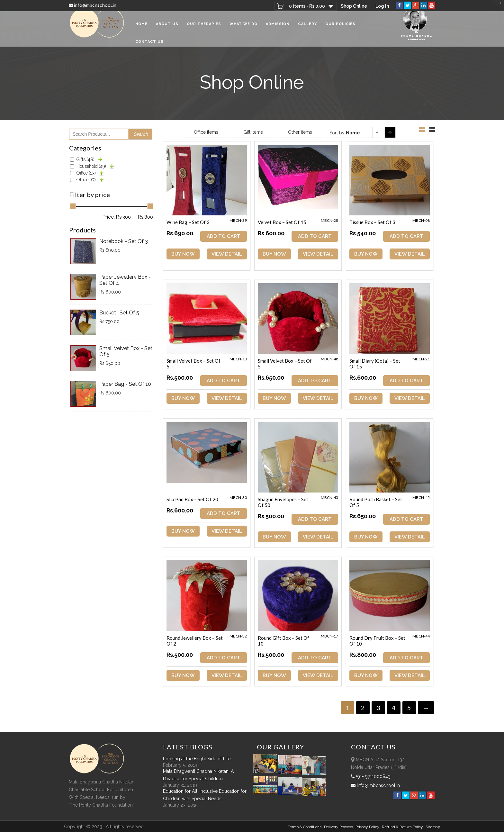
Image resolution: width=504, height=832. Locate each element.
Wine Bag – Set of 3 (188, 222)
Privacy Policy (367, 827)
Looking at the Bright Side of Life (197, 758)
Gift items (253, 132)
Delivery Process (338, 827)
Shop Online (353, 6)
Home (141, 29)
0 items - (306, 6)
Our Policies (340, 29)
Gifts (85, 159)
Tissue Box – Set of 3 (373, 222)
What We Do (243, 29)
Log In (382, 6)
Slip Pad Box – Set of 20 (192, 499)
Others (86, 180)
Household (91, 166)
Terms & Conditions (305, 827)
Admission (278, 29)
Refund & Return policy (402, 827)
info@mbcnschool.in (93, 5)
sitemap (433, 827)
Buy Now (183, 254)
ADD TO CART (224, 236)
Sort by (345, 133)
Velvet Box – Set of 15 (283, 222)
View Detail (227, 254)
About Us (167, 29)
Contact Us (149, 46)
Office (86, 173)
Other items (300, 132)
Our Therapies (204, 29)
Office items (206, 132)
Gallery (307, 29)
